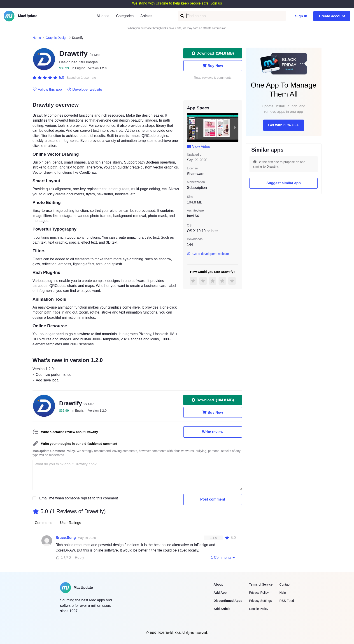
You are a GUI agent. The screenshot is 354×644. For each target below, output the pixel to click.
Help (283, 593)
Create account (332, 16)
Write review (213, 432)
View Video (198, 147)
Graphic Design (57, 38)
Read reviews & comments (213, 78)
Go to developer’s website (208, 254)
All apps (103, 16)
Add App (220, 593)
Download (213, 53)
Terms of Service (261, 584)
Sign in (301, 16)
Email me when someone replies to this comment (79, 498)
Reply (80, 557)
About (218, 584)
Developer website (85, 90)
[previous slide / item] (190, 127)
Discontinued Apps (228, 601)
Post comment (213, 499)
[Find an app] (182, 16)
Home (37, 38)
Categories (125, 16)
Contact (285, 584)
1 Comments (223, 557)
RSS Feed (287, 601)
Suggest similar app (284, 183)
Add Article (222, 609)
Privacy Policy (259, 593)
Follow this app (47, 90)
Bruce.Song (66, 538)
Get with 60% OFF (284, 125)
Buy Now (213, 66)
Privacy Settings (260, 601)
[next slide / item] (235, 127)
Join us (216, 3)
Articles (146, 16)
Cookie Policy (259, 609)
